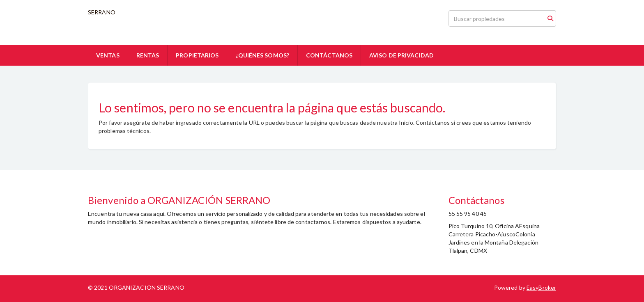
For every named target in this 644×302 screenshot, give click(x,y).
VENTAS (108, 55)
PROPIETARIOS (197, 55)
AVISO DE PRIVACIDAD (401, 55)
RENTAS (148, 55)
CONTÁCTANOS (329, 55)
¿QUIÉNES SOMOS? (262, 55)
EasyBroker (541, 287)
